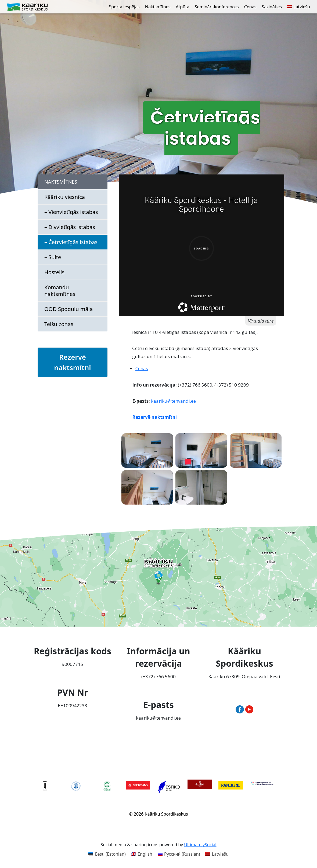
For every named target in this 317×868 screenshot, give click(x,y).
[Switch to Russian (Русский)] (179, 854)
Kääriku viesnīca (65, 197)
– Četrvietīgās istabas (71, 242)
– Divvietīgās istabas (70, 227)
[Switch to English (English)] (142, 854)
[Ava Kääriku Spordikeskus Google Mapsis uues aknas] (158, 576)
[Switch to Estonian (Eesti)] (107, 854)
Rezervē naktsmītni (72, 362)
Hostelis (54, 272)
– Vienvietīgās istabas (71, 212)
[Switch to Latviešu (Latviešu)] (217, 854)
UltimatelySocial (200, 845)
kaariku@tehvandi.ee (173, 401)
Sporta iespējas (124, 7)
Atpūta (182, 7)
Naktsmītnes (158, 7)
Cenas (250, 7)
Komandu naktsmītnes (60, 291)
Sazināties (272, 7)
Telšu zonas (59, 324)
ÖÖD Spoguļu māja (69, 309)
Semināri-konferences (217, 7)
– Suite (53, 257)
